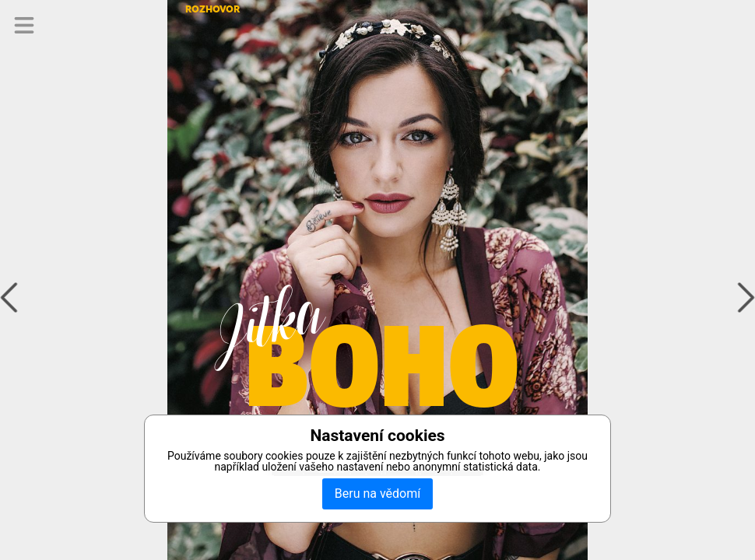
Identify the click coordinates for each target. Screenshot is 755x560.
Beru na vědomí (377, 493)
